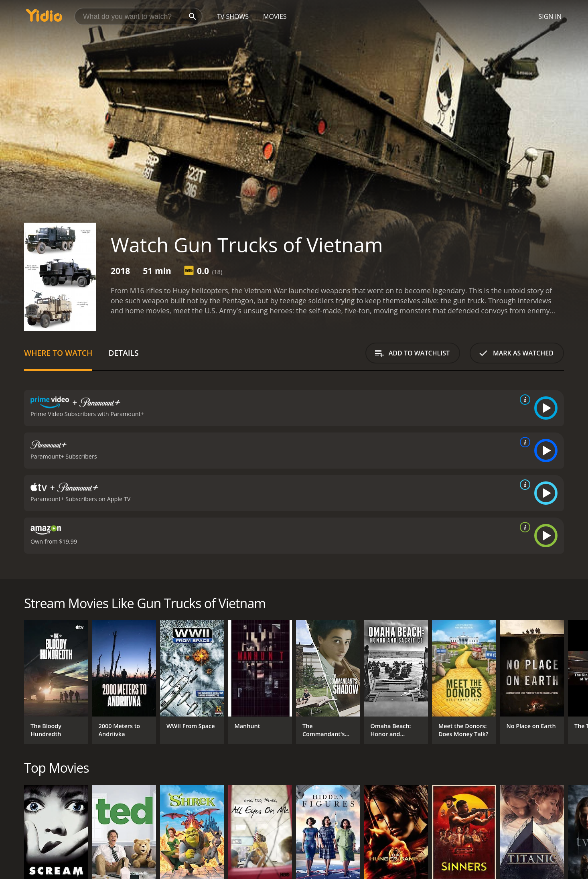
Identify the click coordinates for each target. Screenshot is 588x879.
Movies (275, 16)
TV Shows (233, 16)
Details (123, 353)
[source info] (523, 400)
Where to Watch (58, 353)
